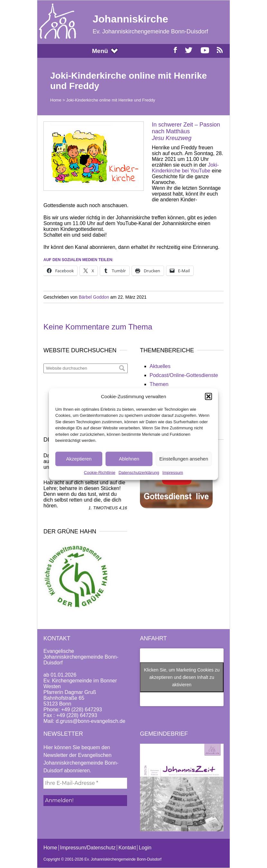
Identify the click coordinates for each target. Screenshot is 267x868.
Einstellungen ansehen (184, 459)
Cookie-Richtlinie (100, 472)
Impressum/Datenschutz (88, 848)
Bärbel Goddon (94, 297)
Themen (159, 384)
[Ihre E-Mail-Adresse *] (85, 783)
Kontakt (127, 848)
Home (56, 100)
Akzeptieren (79, 459)
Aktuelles (160, 366)
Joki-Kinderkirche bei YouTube (185, 168)
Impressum (173, 472)
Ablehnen (129, 459)
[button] (208, 396)
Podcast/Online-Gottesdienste (184, 375)
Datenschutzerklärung (139, 472)
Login (145, 848)
